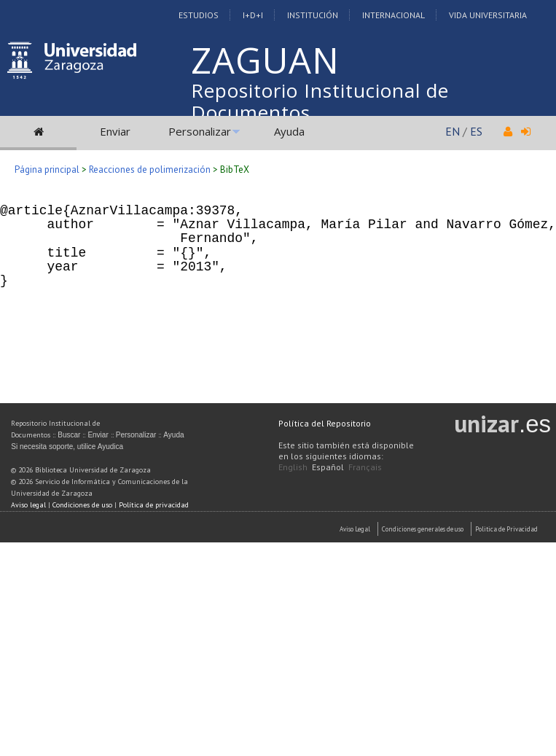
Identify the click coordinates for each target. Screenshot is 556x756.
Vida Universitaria (488, 15)
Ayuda (289, 131)
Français (365, 467)
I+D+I (253, 15)
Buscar (69, 435)
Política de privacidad (154, 505)
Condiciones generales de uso (423, 529)
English (293, 467)
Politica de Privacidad (506, 529)
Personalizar (200, 131)
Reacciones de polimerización (150, 169)
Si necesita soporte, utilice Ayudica (67, 447)
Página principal (47, 169)
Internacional (393, 15)
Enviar (115, 131)
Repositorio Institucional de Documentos (320, 101)
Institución (313, 15)
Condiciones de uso (82, 505)
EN (453, 131)
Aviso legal (28, 505)
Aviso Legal (355, 529)
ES (476, 131)
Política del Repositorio (325, 423)
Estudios (199, 15)
